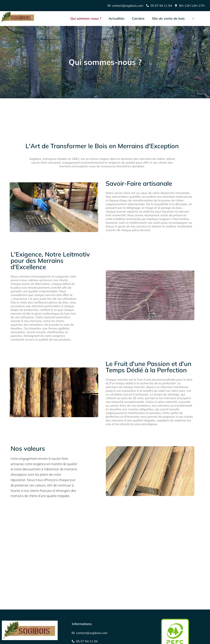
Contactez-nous (18, 596)
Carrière (12, 608)
